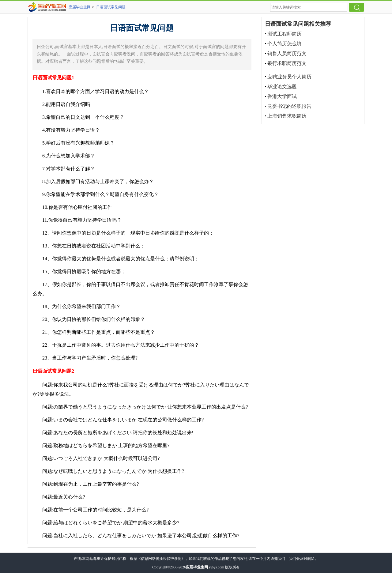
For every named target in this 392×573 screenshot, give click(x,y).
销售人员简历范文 (287, 53)
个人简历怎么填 (285, 44)
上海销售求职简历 (287, 116)
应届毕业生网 (80, 7)
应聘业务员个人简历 (289, 77)
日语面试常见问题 (111, 7)
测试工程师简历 (285, 34)
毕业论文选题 (282, 87)
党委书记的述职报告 (289, 106)
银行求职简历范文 (287, 63)
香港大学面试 (282, 96)
